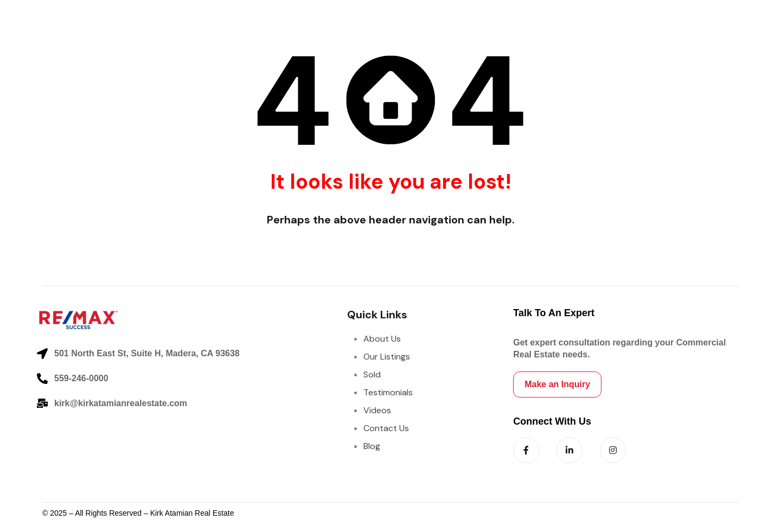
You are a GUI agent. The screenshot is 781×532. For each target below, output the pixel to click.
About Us (382, 339)
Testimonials (388, 392)
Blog (372, 446)
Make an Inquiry (557, 384)
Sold (372, 374)
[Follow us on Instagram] (613, 450)
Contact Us (386, 428)
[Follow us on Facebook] (526, 450)
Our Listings (387, 357)
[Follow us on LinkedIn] (569, 450)
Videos (377, 410)
